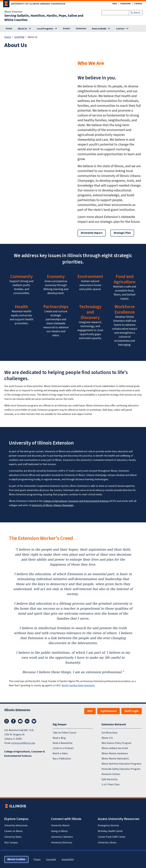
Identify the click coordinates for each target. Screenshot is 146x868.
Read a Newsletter (63, 743)
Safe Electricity (109, 779)
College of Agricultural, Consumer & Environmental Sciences (25, 754)
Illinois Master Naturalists (115, 759)
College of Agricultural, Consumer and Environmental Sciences (76, 501)
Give (115, 4)
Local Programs (45, 29)
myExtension (109, 711)
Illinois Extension (13, 12)
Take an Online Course (64, 733)
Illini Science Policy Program (116, 743)
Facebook (13, 721)
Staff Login (132, 711)
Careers (138, 4)
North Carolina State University (78, 685)
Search (137, 13)
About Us (23, 29)
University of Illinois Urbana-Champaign (53, 505)
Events (67, 29)
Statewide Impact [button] (92, 233)
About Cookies (16, 859)
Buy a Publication (62, 759)
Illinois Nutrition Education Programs (121, 764)
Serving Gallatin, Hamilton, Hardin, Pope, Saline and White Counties (44, 18)
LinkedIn (27, 721)
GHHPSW (19, 37)
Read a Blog (59, 738)
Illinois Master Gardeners (115, 753)
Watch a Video (60, 753)
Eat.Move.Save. (110, 733)
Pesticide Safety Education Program (121, 769)
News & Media (99, 29)
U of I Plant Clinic (111, 785)
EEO (90, 711)
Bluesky (34, 721)
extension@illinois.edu (23, 743)
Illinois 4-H (107, 738)
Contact (120, 29)
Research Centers (111, 774)
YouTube (20, 721)
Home (9, 29)
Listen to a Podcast (63, 748)
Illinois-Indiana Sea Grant (115, 748)
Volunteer (126, 4)
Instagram (7, 721)
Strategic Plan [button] (122, 233)
